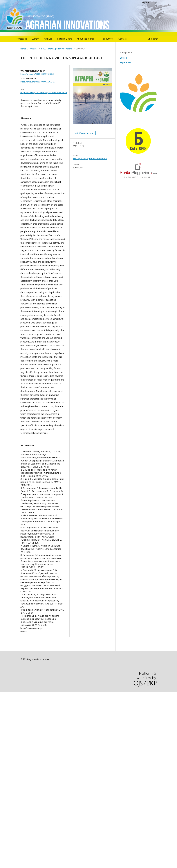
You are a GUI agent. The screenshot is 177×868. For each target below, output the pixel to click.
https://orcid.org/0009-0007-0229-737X (37, 82)
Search (154, 39)
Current (35, 39)
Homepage (21, 39)
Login (156, 2)
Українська (126, 62)
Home (23, 49)
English (123, 58)
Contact (122, 39)
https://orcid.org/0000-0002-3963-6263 (37, 74)
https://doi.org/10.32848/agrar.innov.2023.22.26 (44, 92)
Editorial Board (65, 39)
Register (146, 2)
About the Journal (86, 39)
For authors (108, 39)
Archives (48, 39)
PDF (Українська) (85, 133)
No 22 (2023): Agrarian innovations (57, 49)
